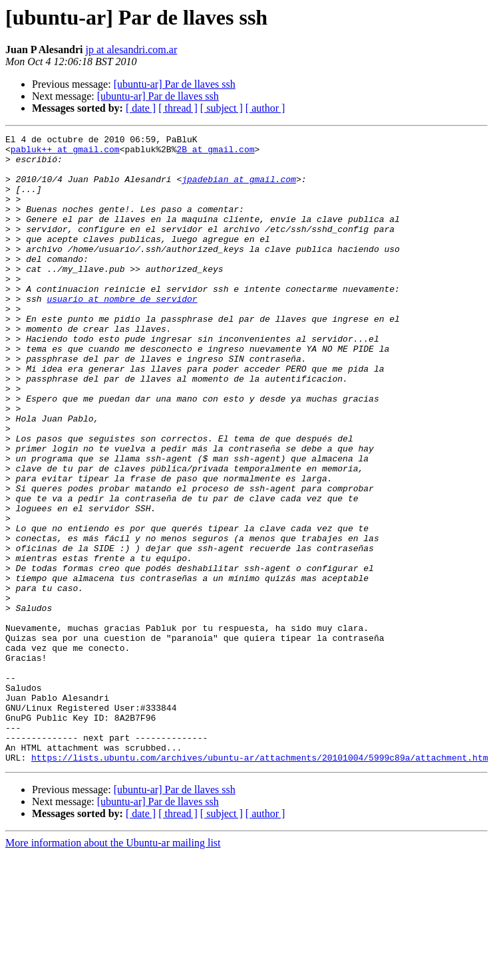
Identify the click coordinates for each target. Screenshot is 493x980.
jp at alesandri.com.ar (131, 50)
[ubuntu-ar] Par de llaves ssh (175, 84)
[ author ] (265, 108)
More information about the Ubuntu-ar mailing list (113, 968)
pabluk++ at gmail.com (65, 153)
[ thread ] (178, 108)
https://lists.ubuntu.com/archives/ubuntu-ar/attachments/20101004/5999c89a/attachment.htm (259, 883)
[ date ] (141, 108)
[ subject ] (222, 108)
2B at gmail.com (215, 153)
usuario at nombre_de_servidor (122, 332)
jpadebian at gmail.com (239, 189)
